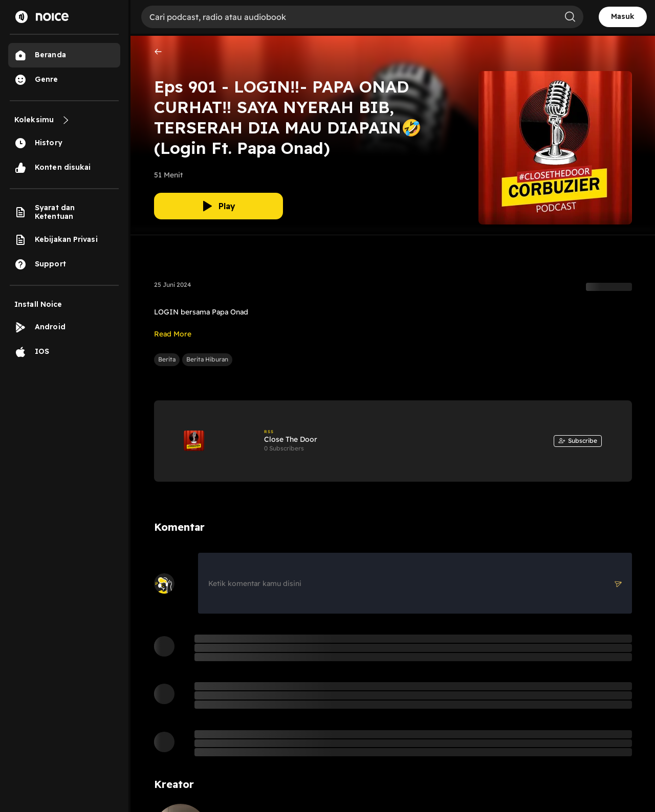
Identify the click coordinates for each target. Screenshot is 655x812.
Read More (173, 334)
